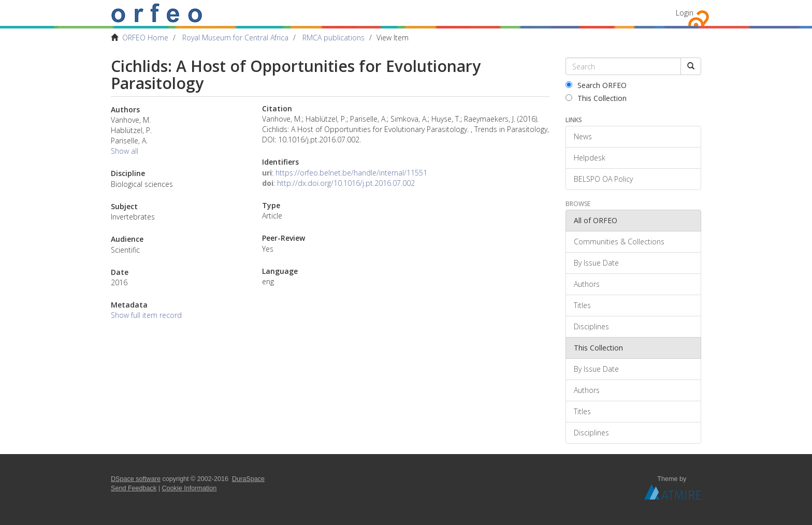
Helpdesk (590, 158)
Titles (582, 305)
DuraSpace (248, 479)
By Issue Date (596, 263)
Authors (587, 284)
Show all (125, 151)
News (583, 136)
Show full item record (146, 315)
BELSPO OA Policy (603, 179)
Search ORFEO (596, 85)
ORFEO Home (145, 38)
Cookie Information (190, 488)
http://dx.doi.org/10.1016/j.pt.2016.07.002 (346, 183)
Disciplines (591, 326)
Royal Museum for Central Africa (235, 38)
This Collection (596, 98)
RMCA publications (334, 38)
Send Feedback (134, 488)
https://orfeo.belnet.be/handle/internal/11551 (351, 173)
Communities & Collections (619, 242)
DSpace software (136, 479)
